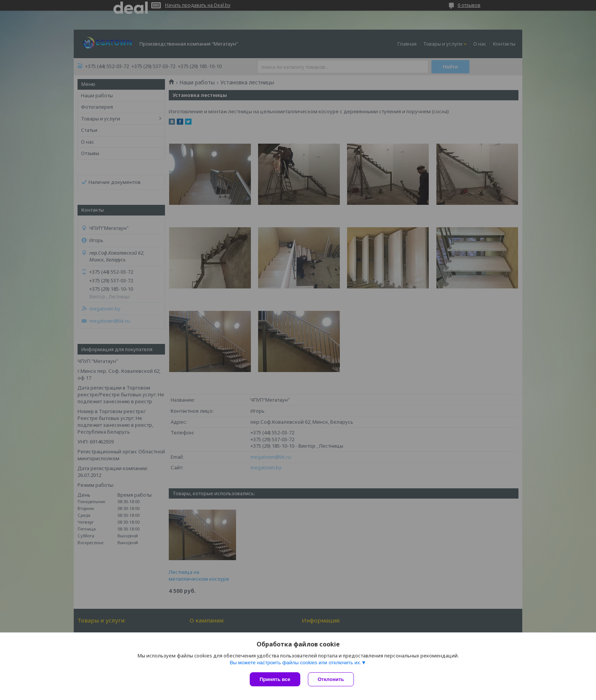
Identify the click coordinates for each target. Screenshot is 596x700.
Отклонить (331, 679)
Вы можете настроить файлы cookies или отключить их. (295, 663)
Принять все (275, 679)
